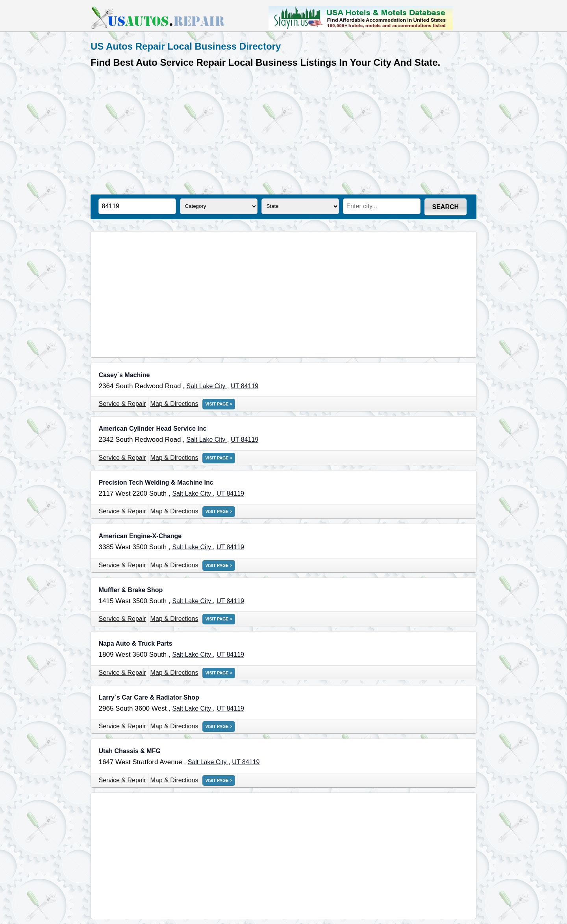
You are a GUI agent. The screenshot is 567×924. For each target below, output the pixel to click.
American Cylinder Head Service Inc (153, 429)
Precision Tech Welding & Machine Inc (156, 482)
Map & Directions (174, 404)
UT (236, 386)
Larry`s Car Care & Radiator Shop (149, 697)
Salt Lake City (207, 386)
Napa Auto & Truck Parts (136, 643)
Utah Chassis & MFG (130, 751)
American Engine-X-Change (140, 536)
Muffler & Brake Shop (131, 590)
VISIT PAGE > (219, 404)
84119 (250, 386)
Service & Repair (122, 404)
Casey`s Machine (124, 375)
